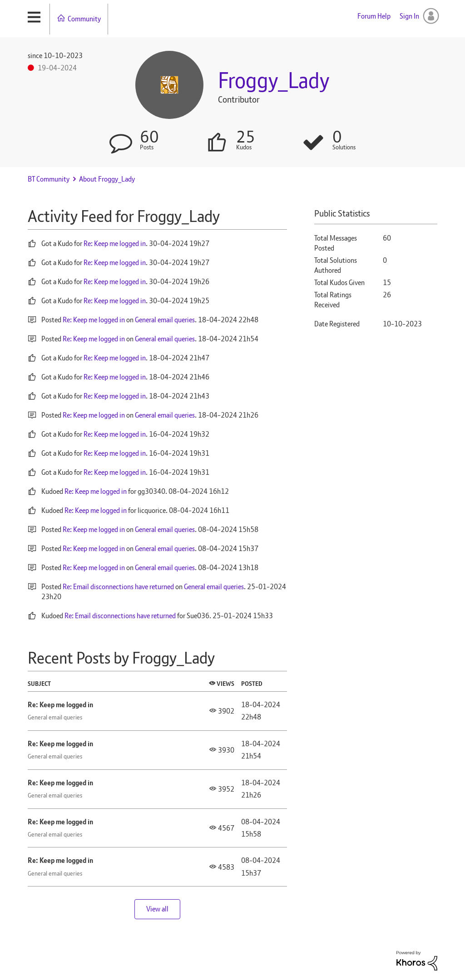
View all (157, 909)
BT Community (49, 179)
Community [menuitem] (84, 19)
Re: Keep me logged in (115, 244)
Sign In (409, 16)
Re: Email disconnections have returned (118, 587)
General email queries (165, 320)
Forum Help (374, 16)
